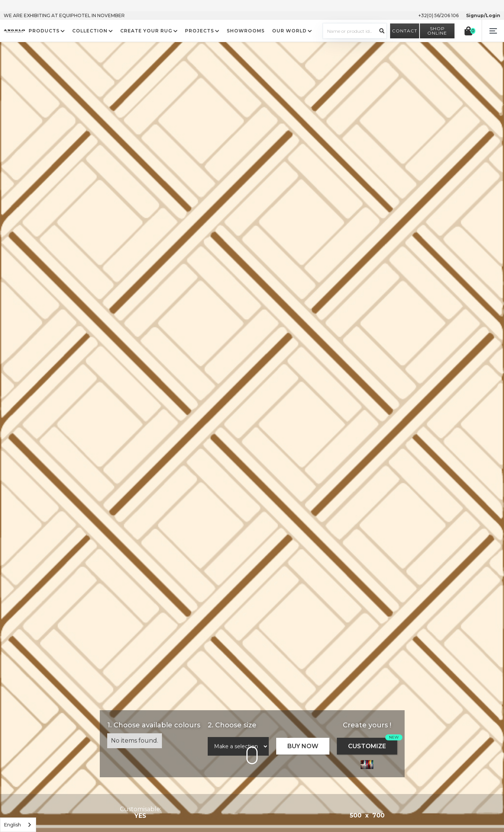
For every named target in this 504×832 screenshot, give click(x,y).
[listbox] (18, 825)
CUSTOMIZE (367, 746)
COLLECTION (90, 31)
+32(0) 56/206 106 (438, 15)
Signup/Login (483, 15)
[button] (493, 31)
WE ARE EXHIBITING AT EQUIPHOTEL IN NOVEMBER (64, 15)
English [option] (12, 825)
